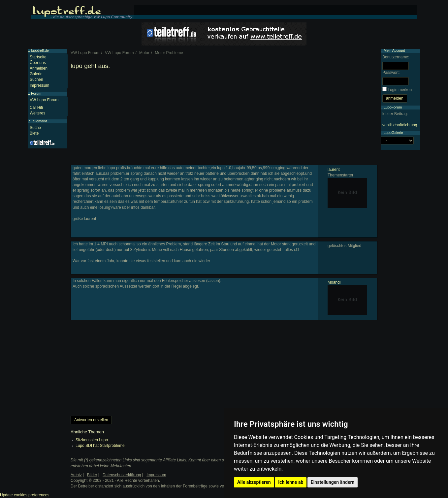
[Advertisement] (224, 119)
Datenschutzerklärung (122, 475)
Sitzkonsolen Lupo (92, 440)
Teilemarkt (39, 121)
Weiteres (37, 113)
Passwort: (391, 73)
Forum (36, 93)
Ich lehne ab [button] (291, 482)
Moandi (334, 282)
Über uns (38, 63)
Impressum (39, 85)
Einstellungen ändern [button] (333, 482)
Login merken (400, 90)
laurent (334, 170)
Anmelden (39, 68)
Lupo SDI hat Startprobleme (100, 446)
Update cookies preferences (25, 495)
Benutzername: (396, 57)
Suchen (36, 79)
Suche (35, 128)
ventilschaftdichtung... (401, 125)
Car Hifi (36, 108)
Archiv (76, 475)
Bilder (92, 475)
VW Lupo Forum (44, 100)
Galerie (36, 74)
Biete (34, 133)
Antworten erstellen (91, 420)
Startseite (38, 57)
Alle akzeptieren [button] (254, 482)
